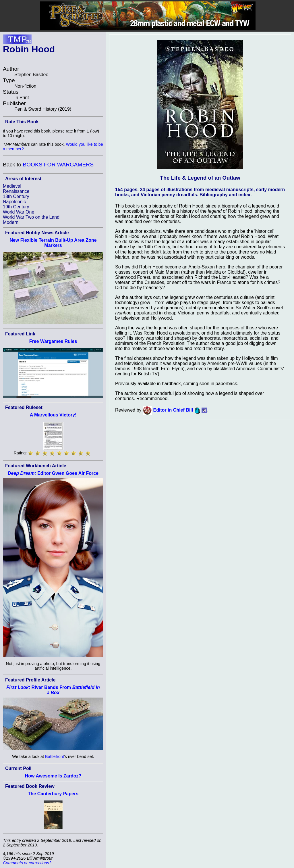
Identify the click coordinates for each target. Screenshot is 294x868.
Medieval (12, 186)
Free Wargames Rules (53, 341)
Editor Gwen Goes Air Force (53, 473)
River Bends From (53, 690)
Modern (11, 222)
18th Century (16, 196)
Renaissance (16, 191)
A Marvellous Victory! (53, 415)
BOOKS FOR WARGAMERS (58, 165)
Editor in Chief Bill (173, 410)
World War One (19, 212)
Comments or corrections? (27, 863)
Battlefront (55, 756)
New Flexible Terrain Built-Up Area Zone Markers (53, 243)
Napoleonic (14, 202)
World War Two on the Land (31, 217)
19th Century (16, 207)
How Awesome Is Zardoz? (53, 776)
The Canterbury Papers (53, 794)
